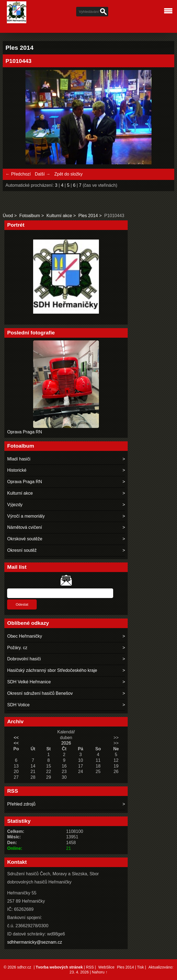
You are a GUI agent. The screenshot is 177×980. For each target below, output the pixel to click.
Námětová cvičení (25, 527)
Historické (17, 470)
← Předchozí (18, 174)
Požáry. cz (17, 648)
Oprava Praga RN (25, 432)
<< (16, 738)
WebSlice (106, 967)
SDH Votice (18, 705)
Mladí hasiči (19, 459)
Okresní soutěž (22, 550)
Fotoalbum (30, 216)
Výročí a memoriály (26, 516)
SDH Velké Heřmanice (29, 682)
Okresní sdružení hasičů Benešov (40, 693)
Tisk (140, 967)
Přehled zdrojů (21, 804)
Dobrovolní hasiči (24, 659)
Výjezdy (15, 505)
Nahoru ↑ (100, 972)
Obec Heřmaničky (25, 636)
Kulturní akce (59, 216)
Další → (43, 174)
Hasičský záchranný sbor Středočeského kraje (52, 670)
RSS (90, 967)
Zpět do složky (68, 174)
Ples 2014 (88, 216)
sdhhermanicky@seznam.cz (35, 942)
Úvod (8, 216)
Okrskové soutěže (25, 539)
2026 (66, 743)
